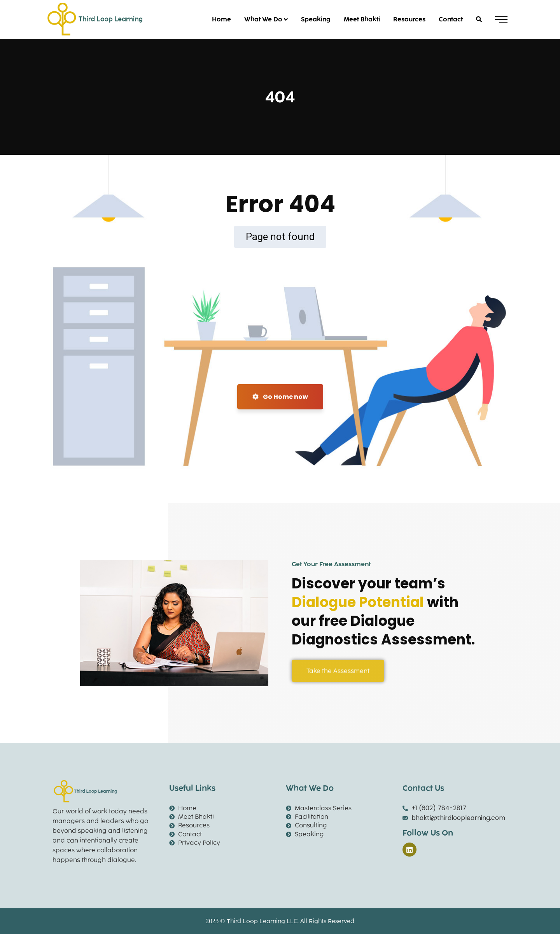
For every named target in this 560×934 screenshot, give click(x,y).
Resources (409, 19)
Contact (451, 19)
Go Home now (280, 397)
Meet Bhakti (362, 19)
